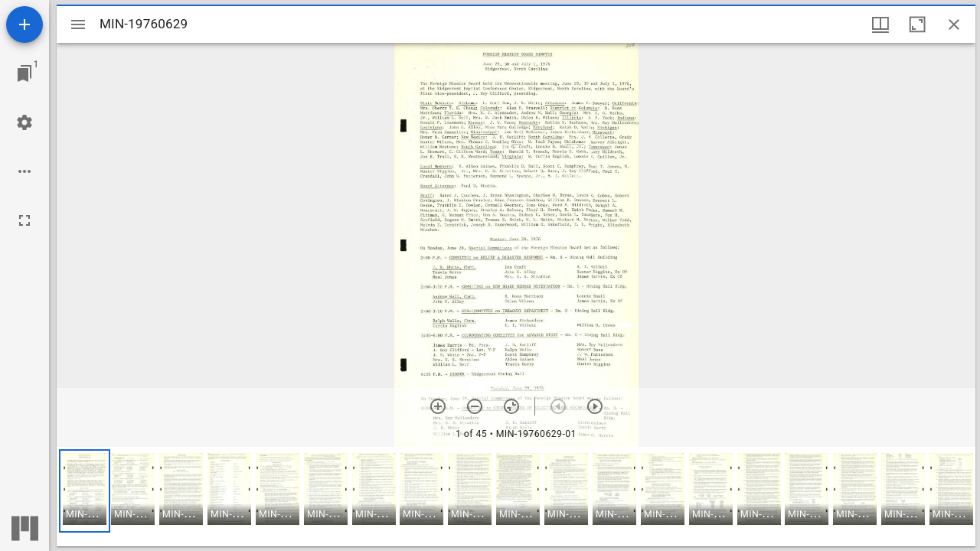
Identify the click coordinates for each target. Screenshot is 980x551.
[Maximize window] (917, 24)
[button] (85, 491)
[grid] (516, 497)
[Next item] (595, 406)
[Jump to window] (24, 73)
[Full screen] (24, 220)
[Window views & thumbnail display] (880, 24)
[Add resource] (24, 24)
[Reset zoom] (511, 406)
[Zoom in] (438, 406)
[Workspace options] (24, 171)
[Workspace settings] (24, 122)
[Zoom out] (475, 406)
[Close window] (954, 24)
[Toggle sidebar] (78, 24)
